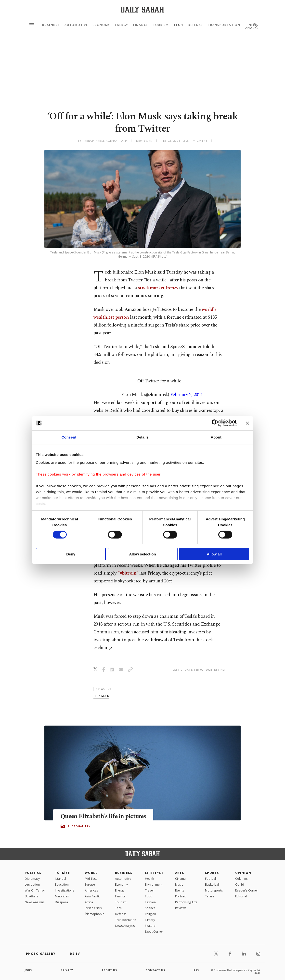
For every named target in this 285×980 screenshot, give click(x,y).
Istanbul (60, 879)
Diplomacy (32, 879)
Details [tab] (142, 437)
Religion (150, 914)
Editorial (241, 896)
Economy (101, 25)
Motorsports (214, 890)
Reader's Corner (247, 890)
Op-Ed (240, 885)
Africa (89, 902)
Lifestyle (154, 873)
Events (180, 890)
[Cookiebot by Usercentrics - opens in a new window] (215, 423)
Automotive (76, 25)
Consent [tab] (69, 437)
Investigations (65, 890)
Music (179, 885)
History (150, 920)
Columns (241, 879)
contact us (155, 970)
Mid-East (91, 879)
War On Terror (35, 890)
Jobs (28, 970)
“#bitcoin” (128, 573)
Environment (154, 885)
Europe (90, 885)
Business (51, 25)
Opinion (243, 873)
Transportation (224, 25)
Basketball (212, 885)
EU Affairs (32, 896)
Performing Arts (186, 902)
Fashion (150, 902)
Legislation (32, 885)
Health (149, 879)
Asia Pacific (93, 896)
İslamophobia (95, 914)
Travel (149, 890)
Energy (122, 25)
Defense (195, 25)
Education (62, 885)
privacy (67, 970)
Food (149, 896)
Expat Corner (154, 932)
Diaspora (61, 902)
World (91, 873)
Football (211, 879)
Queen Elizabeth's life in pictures (104, 817)
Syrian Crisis (93, 908)
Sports (212, 873)
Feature (150, 926)
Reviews (181, 908)
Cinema (180, 879)
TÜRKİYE (63, 873)
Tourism (161, 25)
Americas (91, 890)
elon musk (101, 696)
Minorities (62, 896)
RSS (196, 970)
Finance (141, 25)
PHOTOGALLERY (79, 826)
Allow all (214, 554)
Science (150, 908)
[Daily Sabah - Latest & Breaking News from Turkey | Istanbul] (142, 9)
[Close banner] (247, 423)
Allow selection (142, 554)
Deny (71, 554)
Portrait (180, 896)
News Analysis (35, 902)
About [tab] (216, 437)
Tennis (210, 896)
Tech (178, 25)
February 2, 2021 (187, 395)
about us (109, 970)
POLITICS (33, 873)
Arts (180, 873)
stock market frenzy (158, 288)
